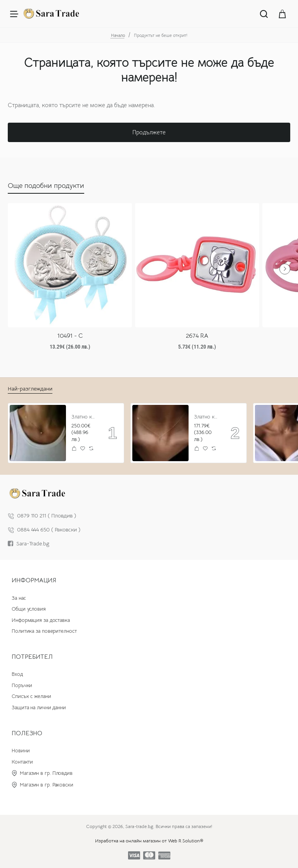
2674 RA (197, 336)
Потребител (32, 657)
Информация (34, 580)
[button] (74, 449)
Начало (118, 35)
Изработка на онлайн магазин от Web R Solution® (149, 841)
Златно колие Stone (207, 417)
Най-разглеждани (30, 389)
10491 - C (70, 336)
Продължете (149, 132)
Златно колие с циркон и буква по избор (84, 417)
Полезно (27, 733)
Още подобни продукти (46, 186)
